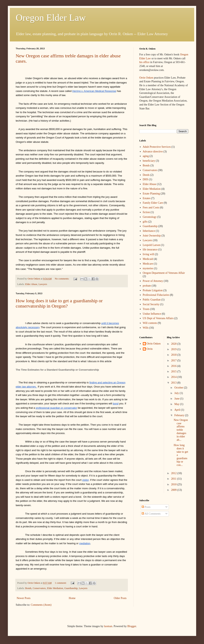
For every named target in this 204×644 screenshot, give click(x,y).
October (179, 388)
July (177, 393)
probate (147, 286)
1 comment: (61, 583)
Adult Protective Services (157, 147)
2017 (174, 360)
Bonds (28, 588)
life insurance (150, 250)
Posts (146, 507)
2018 (174, 355)
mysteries (148, 268)
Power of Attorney (153, 281)
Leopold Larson (152, 245)
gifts (145, 222)
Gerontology (150, 217)
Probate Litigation (153, 290)
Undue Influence (152, 314)
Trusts (146, 309)
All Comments (151, 514)
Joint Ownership (152, 236)
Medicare (148, 264)
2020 (174, 344)
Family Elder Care (153, 203)
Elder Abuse (31, 284)
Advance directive (153, 152)
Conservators (39, 588)
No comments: (62, 279)
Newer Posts (24, 598)
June (177, 399)
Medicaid (148, 259)
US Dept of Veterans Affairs (158, 318)
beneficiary (149, 161)
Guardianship (71, 588)
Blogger (132, 626)
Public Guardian (152, 300)
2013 (174, 383)
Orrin (150, 349)
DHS (146, 179)
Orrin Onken (146, 78)
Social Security (151, 304)
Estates (147, 198)
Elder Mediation (55, 588)
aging (146, 156)
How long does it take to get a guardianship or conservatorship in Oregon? (59, 303)
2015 (174, 371)
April (178, 410)
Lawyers (43, 284)
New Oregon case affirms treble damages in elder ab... (181, 430)
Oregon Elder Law (51, 18)
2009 (174, 490)
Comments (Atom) (41, 605)
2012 (174, 473)
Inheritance (149, 231)
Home (72, 598)
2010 (174, 484)
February (180, 415)
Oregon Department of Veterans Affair (164, 273)
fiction (146, 212)
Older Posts (120, 598)
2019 (174, 349)
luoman (108, 626)
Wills (146, 328)
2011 (174, 479)
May (177, 404)
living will (148, 254)
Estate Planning (151, 194)
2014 (174, 377)
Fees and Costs (151, 207)
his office (144, 62)
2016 (174, 366)
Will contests (150, 323)
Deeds (146, 175)
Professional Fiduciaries (156, 295)
